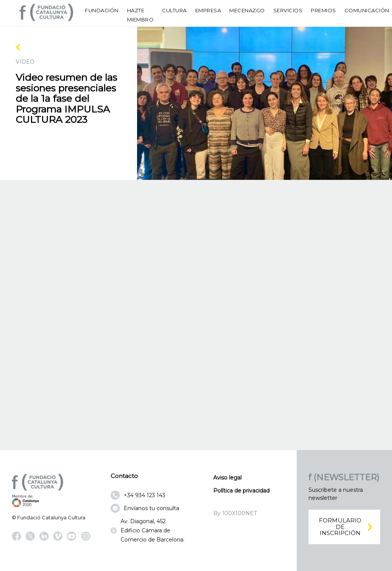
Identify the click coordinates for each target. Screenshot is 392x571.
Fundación (102, 10)
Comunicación (367, 10)
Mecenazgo (247, 10)
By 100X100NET (235, 513)
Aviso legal (227, 478)
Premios (323, 10)
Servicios (288, 10)
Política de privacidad (241, 491)
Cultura (174, 10)
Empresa (208, 10)
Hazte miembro (140, 15)
